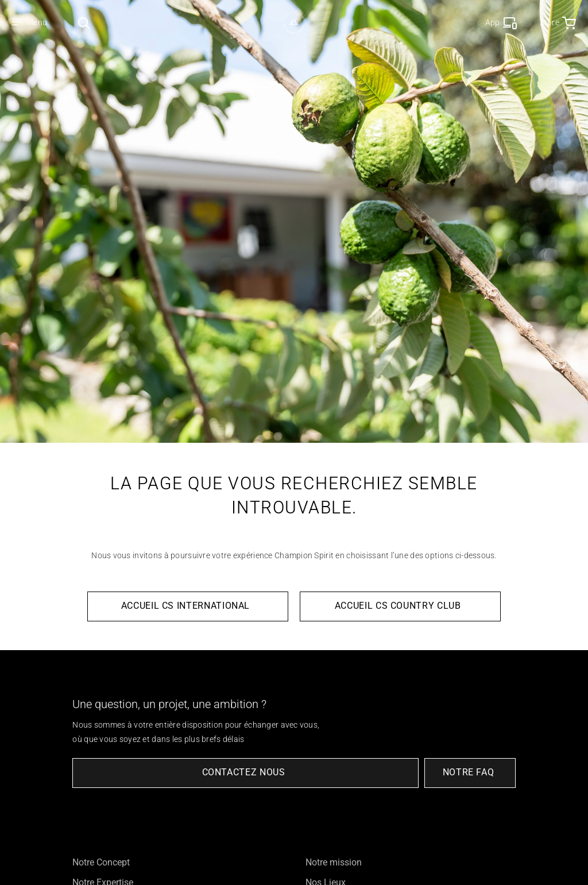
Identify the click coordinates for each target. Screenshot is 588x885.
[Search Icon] (84, 23)
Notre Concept (101, 862)
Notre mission (334, 862)
